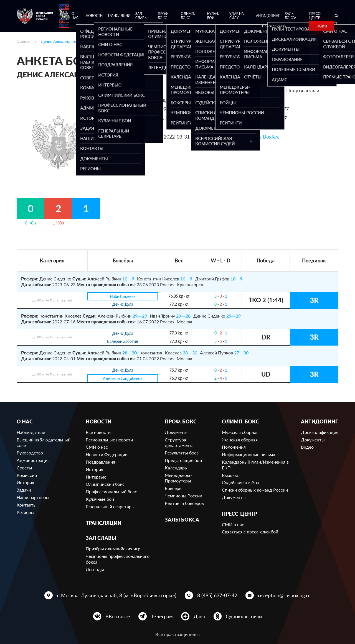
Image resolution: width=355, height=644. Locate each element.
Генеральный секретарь (110, 506)
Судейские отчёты (241, 482)
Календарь (176, 468)
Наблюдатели (31, 432)
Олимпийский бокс (105, 484)
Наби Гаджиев (123, 296)
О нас (75, 16)
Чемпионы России (183, 496)
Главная (23, 41)
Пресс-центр (315, 16)
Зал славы (141, 16)
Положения (234, 447)
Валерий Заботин (123, 342)
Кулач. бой (213, 16)
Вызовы (230, 475)
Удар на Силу (237, 16)
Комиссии (27, 475)
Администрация (33, 460)
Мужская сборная (240, 432)
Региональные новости (109, 440)
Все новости (98, 432)
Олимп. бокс (188, 16)
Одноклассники (244, 616)
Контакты (27, 505)
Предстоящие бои (183, 460)
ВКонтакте (118, 616)
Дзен (199, 616)
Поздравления (100, 462)
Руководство (30, 453)
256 (268, 100)
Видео (307, 447)
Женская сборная (240, 440)
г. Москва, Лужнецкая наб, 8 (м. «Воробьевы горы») (117, 595)
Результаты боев (182, 453)
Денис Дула (123, 304)
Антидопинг (268, 16)
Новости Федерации (107, 454)
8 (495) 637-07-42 (217, 595)
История (25, 482)
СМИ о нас (97, 447)
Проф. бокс (163, 16)
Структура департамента (179, 443)
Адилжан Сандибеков (123, 378)
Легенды (95, 569)
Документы (177, 432)
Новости (94, 16)
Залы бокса (291, 16)
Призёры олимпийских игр (113, 549)
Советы (24, 468)
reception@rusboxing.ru (284, 595)
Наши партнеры (33, 497)
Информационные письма (248, 454)
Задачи (24, 490)
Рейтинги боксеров (184, 503)
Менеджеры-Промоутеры (178, 478)
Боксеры (174, 488)
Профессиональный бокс (111, 491)
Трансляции (119, 16)
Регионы (26, 512)
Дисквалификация (320, 432)
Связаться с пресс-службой (250, 532)
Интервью (96, 477)
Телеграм (162, 616)
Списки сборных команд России (255, 490)
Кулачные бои (100, 499)
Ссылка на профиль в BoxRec (246, 137)
